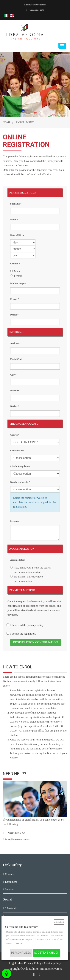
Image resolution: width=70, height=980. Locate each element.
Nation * (15, 406)
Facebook (11, 908)
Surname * (16, 204)
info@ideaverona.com (35, 5)
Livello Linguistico (20, 466)
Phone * (14, 315)
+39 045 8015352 (35, 10)
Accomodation (18, 560)
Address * (15, 343)
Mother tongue (18, 283)
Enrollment (11, 882)
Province (15, 390)
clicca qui (18, 943)
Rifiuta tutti (59, 922)
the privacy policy (33, 625)
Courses (9, 874)
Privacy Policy (33, 963)
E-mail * (15, 299)
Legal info (15, 963)
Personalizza (21, 953)
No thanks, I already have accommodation (28, 579)
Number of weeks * (20, 482)
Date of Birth (17, 235)
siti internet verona (51, 969)
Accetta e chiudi (46, 953)
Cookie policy (52, 963)
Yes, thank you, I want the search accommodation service (32, 570)
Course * (15, 435)
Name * (14, 219)
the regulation (27, 634)
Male (17, 271)
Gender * (15, 264)
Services (9, 890)
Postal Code (16, 359)
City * (13, 375)
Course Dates (17, 451)
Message (15, 521)
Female (18, 276)
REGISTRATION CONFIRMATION (36, 642)
